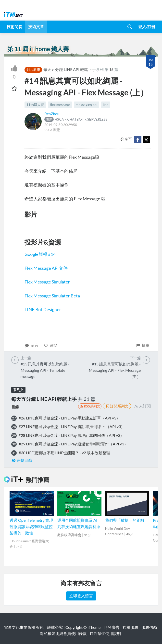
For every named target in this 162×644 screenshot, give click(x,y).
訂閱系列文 (117, 406)
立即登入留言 (81, 596)
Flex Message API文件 (46, 268)
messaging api (87, 105)
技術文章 (36, 27)
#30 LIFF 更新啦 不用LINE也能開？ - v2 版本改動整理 (64, 453)
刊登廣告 (112, 627)
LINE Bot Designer (43, 309)
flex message (60, 105)
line (106, 105)
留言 (31, 345)
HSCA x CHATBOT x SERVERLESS (76, 119)
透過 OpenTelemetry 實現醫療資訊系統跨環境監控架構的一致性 (31, 526)
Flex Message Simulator (47, 282)
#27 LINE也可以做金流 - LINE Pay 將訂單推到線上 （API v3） (72, 426)
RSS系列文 (90, 406)
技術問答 (14, 27)
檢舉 (143, 345)
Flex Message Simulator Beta (52, 296)
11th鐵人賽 (35, 105)
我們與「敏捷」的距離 (125, 520)
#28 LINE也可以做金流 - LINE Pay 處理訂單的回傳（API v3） (71, 435)
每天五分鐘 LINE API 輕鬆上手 (70, 69)
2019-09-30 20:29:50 (61, 125)
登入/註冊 (147, 27)
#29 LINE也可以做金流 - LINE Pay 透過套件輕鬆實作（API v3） (73, 444)
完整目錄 (22, 460)
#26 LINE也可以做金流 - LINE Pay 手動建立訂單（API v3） (69, 418)
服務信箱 (149, 627)
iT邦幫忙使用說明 (106, 633)
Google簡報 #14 (40, 254)
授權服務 (130, 627)
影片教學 (33, 70)
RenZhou (52, 114)
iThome (94, 627)
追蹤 (51, 345)
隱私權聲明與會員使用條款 (63, 633)
